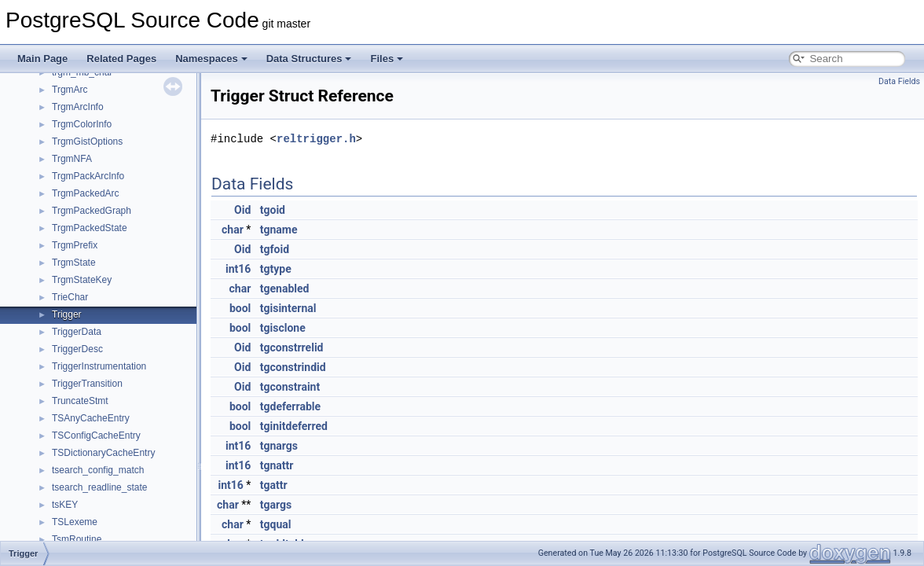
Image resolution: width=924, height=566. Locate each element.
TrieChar (70, 297)
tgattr (274, 485)
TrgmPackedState (90, 228)
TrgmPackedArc (86, 193)
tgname (279, 230)
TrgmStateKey (82, 280)
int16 (238, 269)
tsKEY (65, 505)
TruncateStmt (80, 401)
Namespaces (211, 59)
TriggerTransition (87, 384)
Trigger (67, 314)
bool (240, 308)
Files (387, 59)
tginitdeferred (294, 426)
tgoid (273, 210)
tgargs (276, 505)
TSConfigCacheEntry (96, 436)
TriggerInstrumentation (99, 366)
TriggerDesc (77, 349)
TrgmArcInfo (78, 107)
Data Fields (899, 81)
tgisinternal (288, 308)
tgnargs (279, 446)
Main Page (42, 59)
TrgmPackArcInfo (88, 176)
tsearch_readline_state (99, 487)
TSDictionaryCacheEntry (103, 453)
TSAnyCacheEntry (91, 418)
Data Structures (309, 59)
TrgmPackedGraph (92, 211)
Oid (242, 210)
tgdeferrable (290, 406)
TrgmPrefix (75, 245)
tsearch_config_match (98, 470)
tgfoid (275, 249)
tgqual (276, 524)
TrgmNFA (72, 159)
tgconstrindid (293, 367)
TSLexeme (75, 522)
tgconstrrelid (292, 347)
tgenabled (285, 289)
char (233, 230)
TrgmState (74, 263)
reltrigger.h (316, 139)
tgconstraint (290, 387)
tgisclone (283, 328)
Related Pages (121, 59)
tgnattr (277, 465)
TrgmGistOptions (87, 141)
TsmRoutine (77, 539)
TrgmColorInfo (82, 124)
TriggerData (77, 332)
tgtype (276, 269)
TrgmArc (70, 90)
